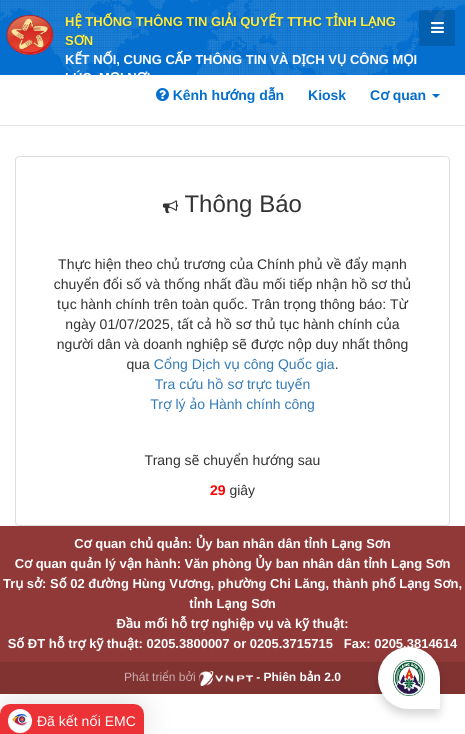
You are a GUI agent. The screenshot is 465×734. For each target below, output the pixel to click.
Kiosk (327, 95)
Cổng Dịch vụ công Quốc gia (244, 364)
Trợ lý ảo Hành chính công (232, 404)
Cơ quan (405, 95)
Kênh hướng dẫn (220, 95)
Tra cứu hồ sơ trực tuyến (232, 384)
